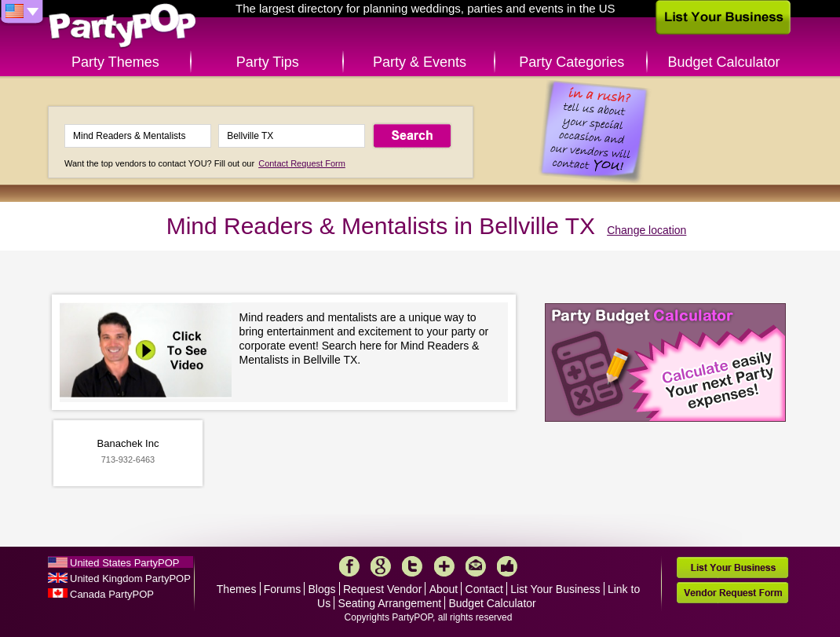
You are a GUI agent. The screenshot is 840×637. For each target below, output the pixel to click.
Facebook (349, 566)
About (444, 589)
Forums (282, 589)
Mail (476, 566)
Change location (646, 230)
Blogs (322, 589)
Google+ (381, 566)
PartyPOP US (122, 26)
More (444, 566)
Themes (237, 589)
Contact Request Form (302, 163)
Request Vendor (382, 589)
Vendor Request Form (732, 593)
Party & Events (420, 62)
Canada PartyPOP (112, 594)
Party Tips (268, 62)
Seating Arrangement (390, 603)
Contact (484, 589)
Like (507, 566)
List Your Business (555, 589)
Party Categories (572, 62)
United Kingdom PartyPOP (130, 578)
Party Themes (115, 62)
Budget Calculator (724, 62)
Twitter (412, 566)
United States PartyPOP (124, 563)
